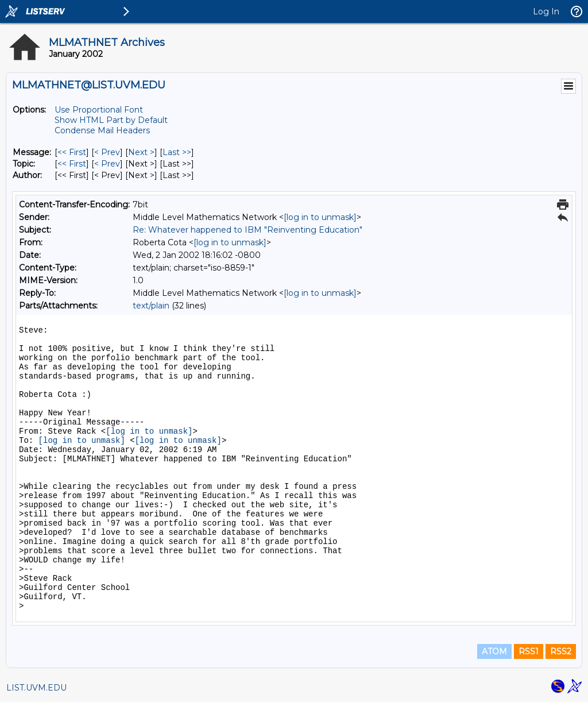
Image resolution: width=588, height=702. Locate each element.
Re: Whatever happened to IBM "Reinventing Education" (247, 230)
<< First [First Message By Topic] (72, 164)
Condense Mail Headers (102, 130)
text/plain (151, 306)
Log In (546, 11)
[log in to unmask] (320, 217)
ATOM (494, 651)
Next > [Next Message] (141, 152)
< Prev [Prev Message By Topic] (107, 164)
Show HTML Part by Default (111, 120)
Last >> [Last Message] (177, 152)
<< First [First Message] (72, 152)
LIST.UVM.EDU (36, 688)
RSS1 (529, 651)
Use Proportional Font (99, 110)
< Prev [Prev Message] (107, 152)
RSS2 (561, 651)
